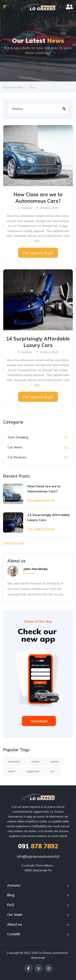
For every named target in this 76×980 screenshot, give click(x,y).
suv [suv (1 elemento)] (53, 771)
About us (14, 924)
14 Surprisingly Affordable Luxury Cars (38, 342)
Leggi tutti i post (14, 543)
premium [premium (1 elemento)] (14, 761)
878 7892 (38, 846)
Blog (11, 895)
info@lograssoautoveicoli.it (38, 856)
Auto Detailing (18, 437)
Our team (15, 914)
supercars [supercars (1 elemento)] (33, 771)
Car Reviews (17, 457)
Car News (15, 447)
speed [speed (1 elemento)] (55, 761)
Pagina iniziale (13, 87)
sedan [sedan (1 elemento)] (35, 761)
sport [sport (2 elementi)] (12, 771)
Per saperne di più (38, 253)
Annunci (14, 885)
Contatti (14, 934)
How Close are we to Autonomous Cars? (38, 198)
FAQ (11, 905)
